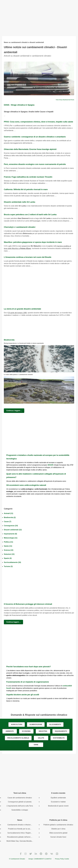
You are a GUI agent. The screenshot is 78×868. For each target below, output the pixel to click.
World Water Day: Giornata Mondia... (20, 841)
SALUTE (41, 738)
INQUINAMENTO (61, 731)
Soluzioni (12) (9, 554)
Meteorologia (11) (11, 538)
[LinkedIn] (36, 854)
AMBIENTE (10, 731)
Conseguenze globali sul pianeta (20, 802)
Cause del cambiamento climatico (20, 798)
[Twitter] (31, 854)
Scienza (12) (9, 550)
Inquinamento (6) (10, 534)
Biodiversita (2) (10, 517)
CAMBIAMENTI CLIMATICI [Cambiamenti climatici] (43, 859)
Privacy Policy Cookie (62, 859)
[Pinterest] (46, 854)
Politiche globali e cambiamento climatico (58, 825)
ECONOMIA (26, 731)
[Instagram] (25, 854)
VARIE (36, 745)
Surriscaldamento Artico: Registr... (20, 833)
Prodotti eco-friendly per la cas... (20, 829)
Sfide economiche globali (58, 833)
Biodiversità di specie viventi (58, 806)
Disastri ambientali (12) (13, 530)
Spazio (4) (8, 558)
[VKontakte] (52, 854)
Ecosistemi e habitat (58, 802)
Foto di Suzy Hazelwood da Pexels (65, 100)
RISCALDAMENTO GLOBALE (18, 738)
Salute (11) (8, 546)
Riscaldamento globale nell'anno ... (20, 837)
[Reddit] (41, 854)
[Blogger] (57, 854)
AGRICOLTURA (17, 724)
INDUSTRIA (43, 731)
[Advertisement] (39, 20)
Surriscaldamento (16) (12, 562)
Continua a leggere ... (14, 411)
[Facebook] (21, 854)
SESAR (51, 465)
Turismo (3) (8, 566)
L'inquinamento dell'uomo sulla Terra (20, 806)
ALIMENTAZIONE (36, 724)
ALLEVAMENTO (55, 724)
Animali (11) (8, 513)
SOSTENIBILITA (59, 738)
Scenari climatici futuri (58, 837)
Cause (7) (8, 522)
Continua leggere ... (13, 622)
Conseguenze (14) (11, 526)
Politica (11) (8, 542)
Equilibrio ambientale (58, 798)
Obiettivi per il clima (58, 829)
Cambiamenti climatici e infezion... (20, 825)
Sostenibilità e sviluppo (20, 810)
